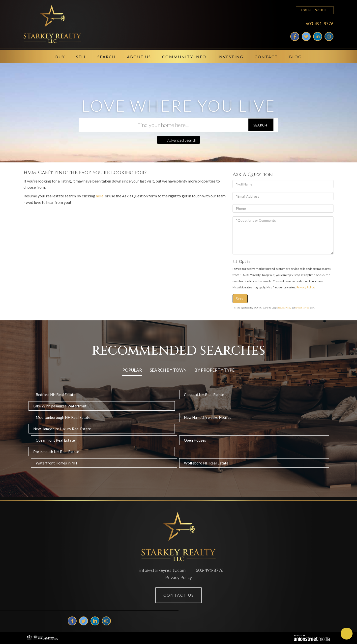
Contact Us (179, 595)
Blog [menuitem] (295, 57)
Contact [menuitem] (266, 57)
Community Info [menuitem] (184, 57)
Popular (132, 370)
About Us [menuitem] (139, 57)
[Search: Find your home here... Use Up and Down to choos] (164, 125)
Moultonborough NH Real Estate (63, 417)
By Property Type (215, 370)
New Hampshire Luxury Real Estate (62, 429)
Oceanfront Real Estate (55, 440)
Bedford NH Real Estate (56, 395)
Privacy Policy (305, 287)
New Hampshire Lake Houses (208, 417)
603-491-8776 (320, 24)
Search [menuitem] (107, 57)
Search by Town (168, 370)
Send (240, 298)
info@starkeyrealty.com (162, 570)
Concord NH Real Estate (204, 395)
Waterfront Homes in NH (56, 463)
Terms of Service (302, 308)
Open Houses (195, 440)
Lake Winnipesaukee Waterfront (60, 406)
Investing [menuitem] (230, 57)
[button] (261, 125)
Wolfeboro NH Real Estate (206, 463)
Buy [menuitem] (60, 57)
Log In (306, 10)
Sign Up (321, 10)
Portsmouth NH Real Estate (56, 452)
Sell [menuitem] (81, 57)
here (100, 196)
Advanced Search (182, 140)
